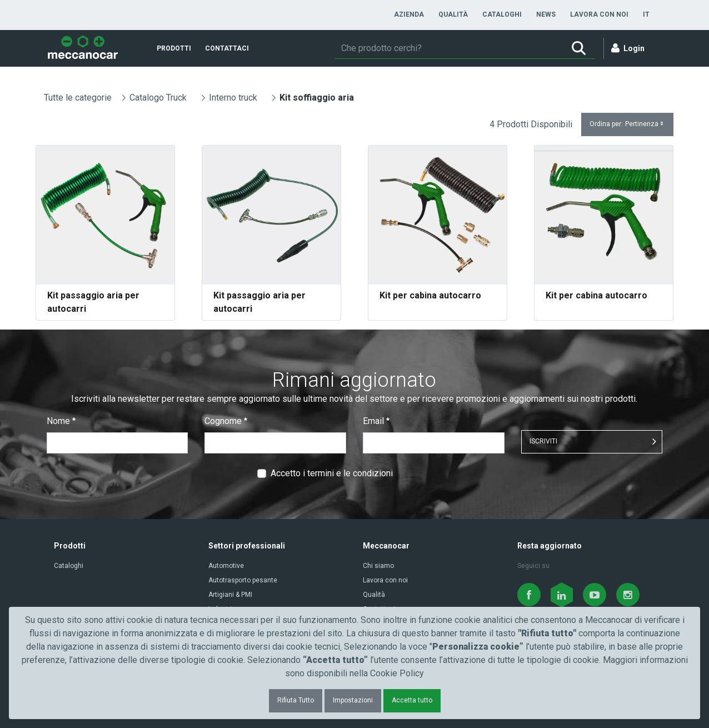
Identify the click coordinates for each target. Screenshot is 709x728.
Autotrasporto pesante (243, 580)
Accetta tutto (412, 700)
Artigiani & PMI (230, 595)
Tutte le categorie (78, 98)
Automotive (226, 566)
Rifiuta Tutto (296, 700)
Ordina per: (627, 124)
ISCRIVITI (543, 441)
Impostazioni (353, 700)
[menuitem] (409, 14)
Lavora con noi (385, 580)
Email (376, 421)
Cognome (226, 421)
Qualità (374, 595)
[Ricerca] (448, 48)
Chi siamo (378, 566)
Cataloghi (69, 566)
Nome (61, 421)
